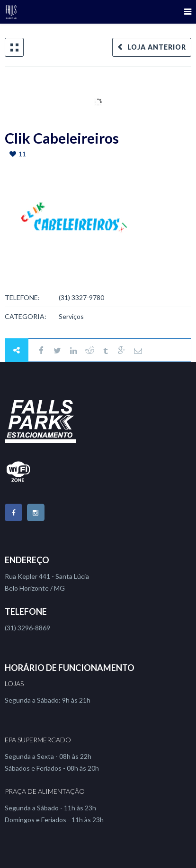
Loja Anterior (157, 47)
